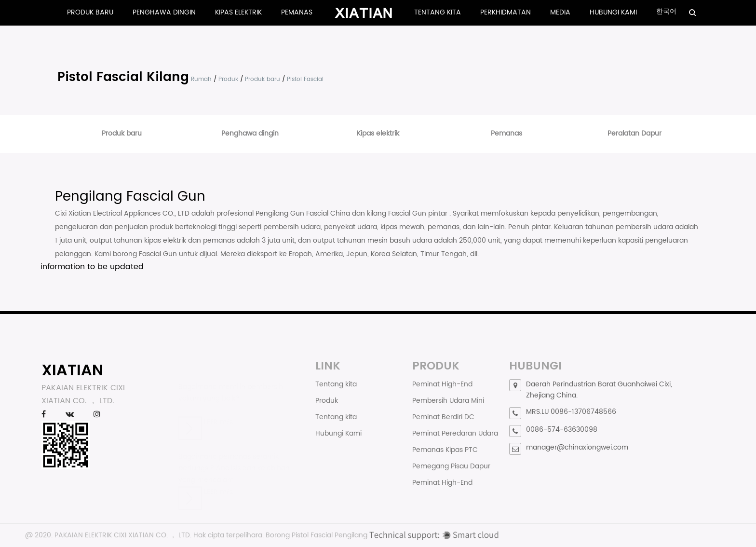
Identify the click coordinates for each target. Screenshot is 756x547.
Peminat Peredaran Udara (455, 433)
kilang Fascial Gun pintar (408, 213)
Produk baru (90, 12)
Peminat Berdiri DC (443, 417)
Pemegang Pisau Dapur (451, 466)
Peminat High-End (442, 384)
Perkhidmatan (506, 12)
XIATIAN (72, 370)
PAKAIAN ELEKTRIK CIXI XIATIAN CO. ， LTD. (123, 535)
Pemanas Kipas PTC (445, 450)
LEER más (206, 415)
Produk (228, 79)
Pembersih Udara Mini (448, 401)
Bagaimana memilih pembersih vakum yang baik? (231, 386)
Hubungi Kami (613, 12)
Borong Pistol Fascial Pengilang (317, 535)
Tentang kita (438, 12)
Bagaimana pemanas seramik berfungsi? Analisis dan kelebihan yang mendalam (234, 458)
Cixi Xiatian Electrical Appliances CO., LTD (123, 213)
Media (560, 12)
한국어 (666, 11)
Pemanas (297, 12)
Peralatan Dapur (634, 133)
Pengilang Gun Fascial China (304, 213)
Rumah (201, 79)
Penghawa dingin (164, 12)
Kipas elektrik (238, 12)
